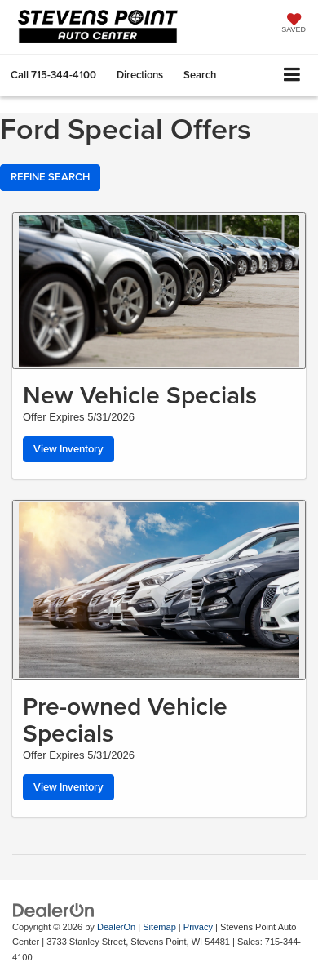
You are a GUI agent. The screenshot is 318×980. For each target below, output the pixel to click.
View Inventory (68, 449)
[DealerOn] (54, 909)
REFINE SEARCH (50, 177)
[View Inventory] (159, 291)
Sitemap (159, 927)
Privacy (198, 927)
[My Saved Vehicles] (294, 24)
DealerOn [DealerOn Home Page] (116, 927)
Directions (140, 75)
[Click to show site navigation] (292, 76)
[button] (53, 75)
